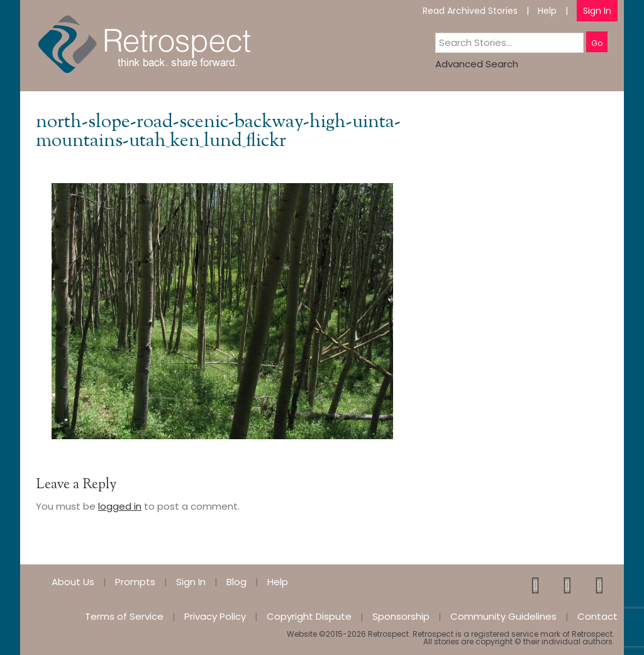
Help (547, 11)
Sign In (597, 11)
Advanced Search (477, 64)
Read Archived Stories (470, 11)
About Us (73, 582)
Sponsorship (401, 616)
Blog (236, 582)
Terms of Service (124, 616)
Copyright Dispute (309, 616)
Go (597, 43)
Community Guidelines (503, 616)
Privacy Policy (215, 616)
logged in (120, 506)
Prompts (135, 582)
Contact (597, 616)
